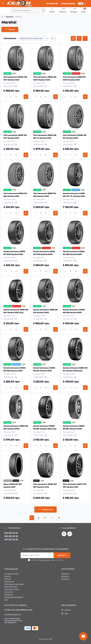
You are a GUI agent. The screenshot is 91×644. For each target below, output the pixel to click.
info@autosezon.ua (12, 614)
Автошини (65, 576)
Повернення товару (12, 589)
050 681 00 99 (11, 536)
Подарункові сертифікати (14, 597)
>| (59, 518)
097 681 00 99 (11, 539)
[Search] (43, 10)
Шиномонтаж (9, 581)
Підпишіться (62, 555)
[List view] (79, 38)
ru (85, 3)
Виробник (9, 17)
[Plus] (16, 97)
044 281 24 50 (11, 533)
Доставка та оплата (11, 574)
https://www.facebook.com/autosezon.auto (64, 534)
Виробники (9, 594)
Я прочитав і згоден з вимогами (47, 560)
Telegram (68, 610)
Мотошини (65, 579)
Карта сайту (9, 592)
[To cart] (26, 97)
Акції (6, 600)
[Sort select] (34, 38)
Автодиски (65, 574)
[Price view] (85, 38)
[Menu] (3, 4)
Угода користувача (44, 560)
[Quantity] (11, 97)
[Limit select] (53, 38)
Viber (66, 613)
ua (81, 3)
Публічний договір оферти (14, 584)
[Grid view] (73, 38)
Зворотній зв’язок (11, 587)
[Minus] (6, 97)
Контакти (8, 579)
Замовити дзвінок (68, 3)
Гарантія (7, 576)
